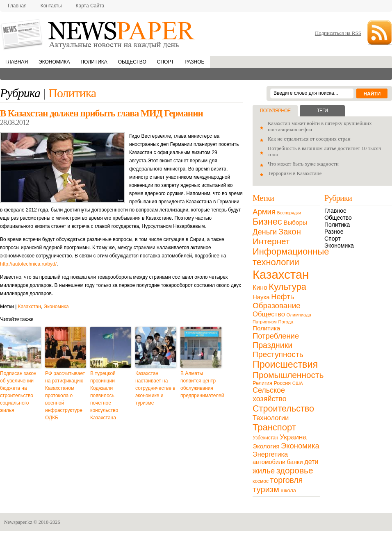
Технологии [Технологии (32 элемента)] (271, 418)
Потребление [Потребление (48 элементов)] (276, 336)
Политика (94, 62)
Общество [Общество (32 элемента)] (269, 314)
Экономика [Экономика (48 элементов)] (300, 446)
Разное (194, 62)
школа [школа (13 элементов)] (288, 490)
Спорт (165, 62)
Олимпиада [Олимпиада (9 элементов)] (299, 315)
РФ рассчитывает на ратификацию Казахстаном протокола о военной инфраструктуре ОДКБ (65, 396)
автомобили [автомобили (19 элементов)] (269, 462)
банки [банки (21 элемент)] (295, 462)
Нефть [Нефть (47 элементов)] (283, 297)
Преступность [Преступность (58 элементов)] (278, 354)
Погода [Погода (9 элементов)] (286, 322)
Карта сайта (90, 6)
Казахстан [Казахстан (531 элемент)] (281, 274)
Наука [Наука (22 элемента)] (261, 297)
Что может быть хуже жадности (303, 164)
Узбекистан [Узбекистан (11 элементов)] (265, 438)
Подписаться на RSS (338, 33)
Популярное (275, 111)
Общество (132, 62)
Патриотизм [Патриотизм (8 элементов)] (265, 322)
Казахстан (30, 307)
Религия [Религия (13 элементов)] (262, 383)
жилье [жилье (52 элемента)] (264, 471)
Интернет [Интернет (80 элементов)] (271, 241)
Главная (17, 6)
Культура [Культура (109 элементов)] (287, 287)
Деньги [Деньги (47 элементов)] (265, 232)
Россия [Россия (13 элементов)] (282, 383)
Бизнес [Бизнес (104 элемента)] (267, 222)
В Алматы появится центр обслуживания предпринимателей (201, 384)
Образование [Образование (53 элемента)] (277, 306)
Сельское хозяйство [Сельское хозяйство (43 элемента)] (270, 395)
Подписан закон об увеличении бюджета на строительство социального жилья (18, 392)
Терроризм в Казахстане (295, 173)
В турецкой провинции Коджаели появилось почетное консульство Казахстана (104, 396)
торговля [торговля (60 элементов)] (287, 480)
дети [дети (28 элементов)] (311, 462)
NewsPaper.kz (98, 34)
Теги (322, 111)
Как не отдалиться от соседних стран (309, 139)
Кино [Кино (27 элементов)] (260, 288)
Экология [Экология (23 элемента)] (266, 446)
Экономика (54, 62)
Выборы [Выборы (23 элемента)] (295, 222)
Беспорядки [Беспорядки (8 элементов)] (289, 213)
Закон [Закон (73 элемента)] (290, 232)
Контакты (51, 6)
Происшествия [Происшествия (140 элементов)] (285, 364)
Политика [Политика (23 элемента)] (266, 328)
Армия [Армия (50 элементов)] (264, 212)
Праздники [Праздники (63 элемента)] (272, 345)
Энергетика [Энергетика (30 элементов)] (270, 454)
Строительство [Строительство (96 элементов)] (283, 408)
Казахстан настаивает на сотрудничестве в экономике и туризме (155, 388)
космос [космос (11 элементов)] (261, 481)
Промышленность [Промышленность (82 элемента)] (288, 375)
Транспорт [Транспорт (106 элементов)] (274, 427)
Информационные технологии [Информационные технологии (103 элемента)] (291, 257)
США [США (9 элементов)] (298, 383)
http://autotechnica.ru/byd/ (28, 264)
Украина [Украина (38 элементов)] (293, 437)
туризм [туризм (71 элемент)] (266, 489)
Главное (335, 211)
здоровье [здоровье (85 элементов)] (295, 470)
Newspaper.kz (18, 522)
